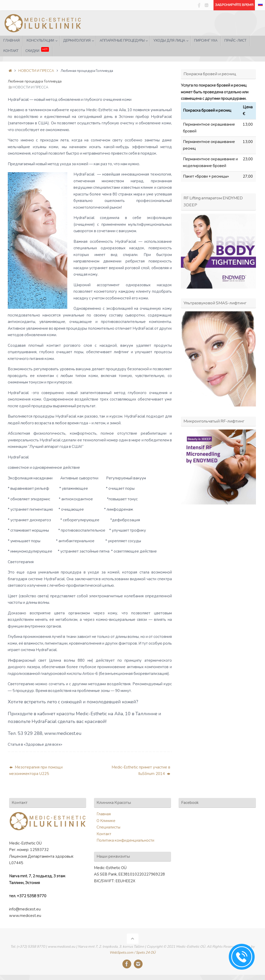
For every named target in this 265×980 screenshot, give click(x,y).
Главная (104, 814)
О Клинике (106, 821)
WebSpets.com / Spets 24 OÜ (132, 952)
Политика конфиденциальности (125, 840)
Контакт (104, 834)
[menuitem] (260, 5)
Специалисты (108, 827)
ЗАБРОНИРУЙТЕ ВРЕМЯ (234, 5)
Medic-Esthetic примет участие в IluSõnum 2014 (141, 771)
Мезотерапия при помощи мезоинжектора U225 (36, 771)
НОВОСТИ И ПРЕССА (36, 71)
